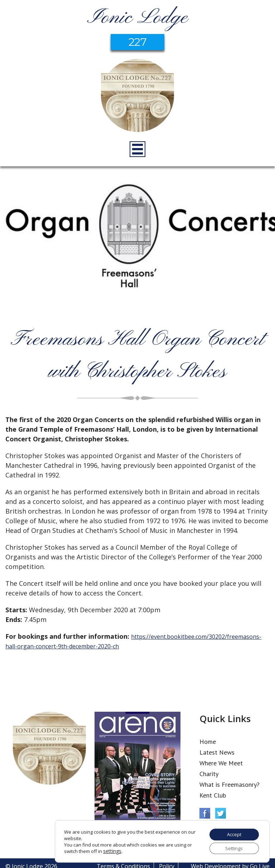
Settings (231, 847)
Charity (209, 774)
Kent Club (213, 795)
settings (112, 850)
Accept (231, 832)
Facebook (205, 813)
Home (208, 742)
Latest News (217, 752)
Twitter (221, 813)
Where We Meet (221, 763)
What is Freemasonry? (230, 784)
